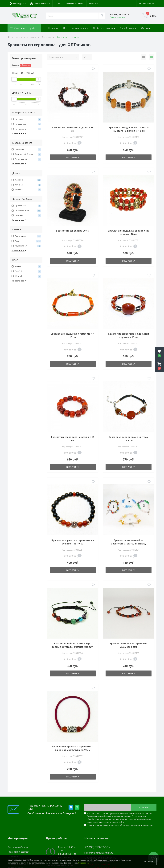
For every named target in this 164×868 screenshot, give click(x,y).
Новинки (53, 28)
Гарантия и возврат (18, 852)
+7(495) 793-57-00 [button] (98, 847)
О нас (58, 4)
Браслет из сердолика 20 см (73, 231)
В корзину (73, 157)
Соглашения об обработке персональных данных (117, 818)
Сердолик (25, 65)
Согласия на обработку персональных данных (109, 816)
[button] (40, 4)
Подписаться (144, 807)
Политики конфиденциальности (137, 813)
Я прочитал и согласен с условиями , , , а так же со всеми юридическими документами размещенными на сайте (120, 818)
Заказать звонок (118, 17)
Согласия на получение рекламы (137, 825)
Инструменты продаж (76, 28)
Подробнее (83, 863)
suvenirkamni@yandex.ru (99, 853)
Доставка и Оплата (75, 4)
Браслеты (46, 37)
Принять (149, 861)
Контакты (93, 4)
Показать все (19, 133)
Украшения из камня (26, 37)
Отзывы (146, 28)
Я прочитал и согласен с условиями (120, 825)
